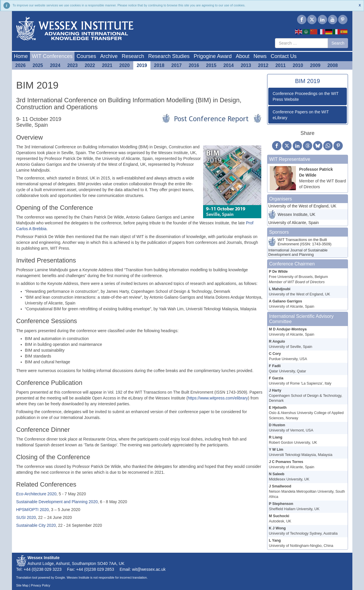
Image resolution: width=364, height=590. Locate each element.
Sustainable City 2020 (36, 525)
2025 (38, 65)
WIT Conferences (52, 56)
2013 (246, 65)
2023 (72, 65)
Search (338, 43)
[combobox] (301, 43)
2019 (142, 65)
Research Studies (169, 56)
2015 (211, 65)
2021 (107, 65)
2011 (280, 65)
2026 (21, 65)
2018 (159, 65)
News (260, 56)
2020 (125, 65)
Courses (86, 56)
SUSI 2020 (26, 517)
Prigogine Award (213, 56)
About (243, 56)
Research (133, 56)
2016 (194, 65)
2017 (177, 65)
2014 (229, 65)
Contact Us (284, 56)
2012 (263, 65)
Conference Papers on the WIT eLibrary (301, 115)
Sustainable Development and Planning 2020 (57, 502)
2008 (333, 65)
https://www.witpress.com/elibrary (218, 398)
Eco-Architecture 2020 (37, 494)
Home (21, 56)
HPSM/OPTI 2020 (33, 510)
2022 (90, 65)
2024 (55, 65)
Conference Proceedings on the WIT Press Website (306, 96)
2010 (298, 65)
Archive (109, 56)
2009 (315, 65)
